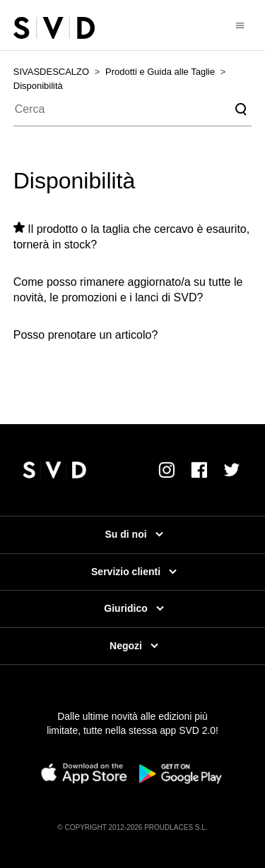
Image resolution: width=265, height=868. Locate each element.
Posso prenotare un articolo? (86, 335)
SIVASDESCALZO (51, 72)
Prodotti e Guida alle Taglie (160, 72)
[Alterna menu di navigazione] (240, 25)
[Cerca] (133, 109)
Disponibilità (38, 86)
